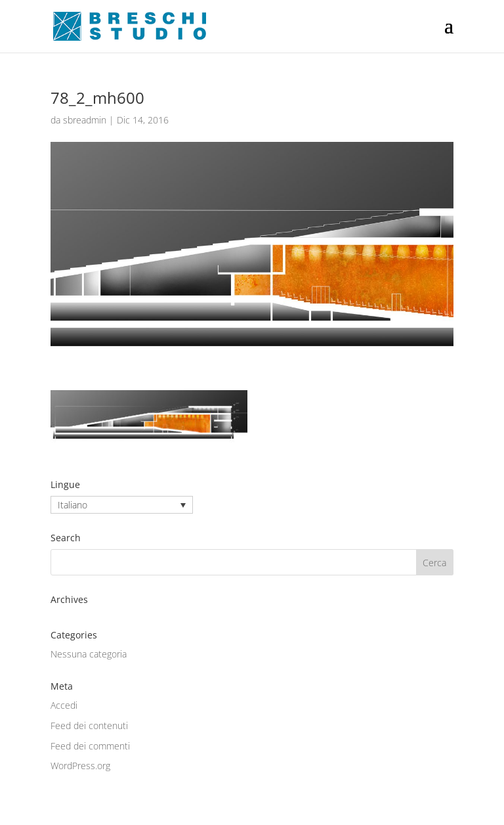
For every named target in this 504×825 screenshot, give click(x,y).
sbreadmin (85, 120)
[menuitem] (122, 505)
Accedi (64, 705)
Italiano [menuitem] (73, 505)
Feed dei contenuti (89, 725)
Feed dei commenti (90, 746)
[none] (122, 505)
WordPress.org (80, 766)
